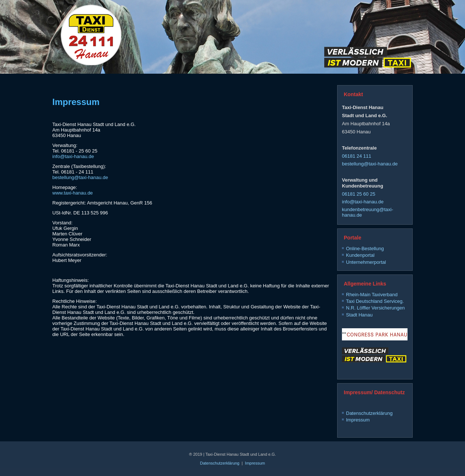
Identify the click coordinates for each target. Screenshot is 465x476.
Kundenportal (360, 255)
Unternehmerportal (366, 262)
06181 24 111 (357, 156)
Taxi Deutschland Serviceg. (375, 301)
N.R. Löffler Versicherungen (375, 308)
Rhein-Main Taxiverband (372, 295)
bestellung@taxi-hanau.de (80, 177)
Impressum (358, 420)
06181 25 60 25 (359, 194)
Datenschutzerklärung (369, 413)
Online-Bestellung (365, 248)
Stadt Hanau (359, 315)
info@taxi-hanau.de (73, 156)
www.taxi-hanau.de (73, 193)
